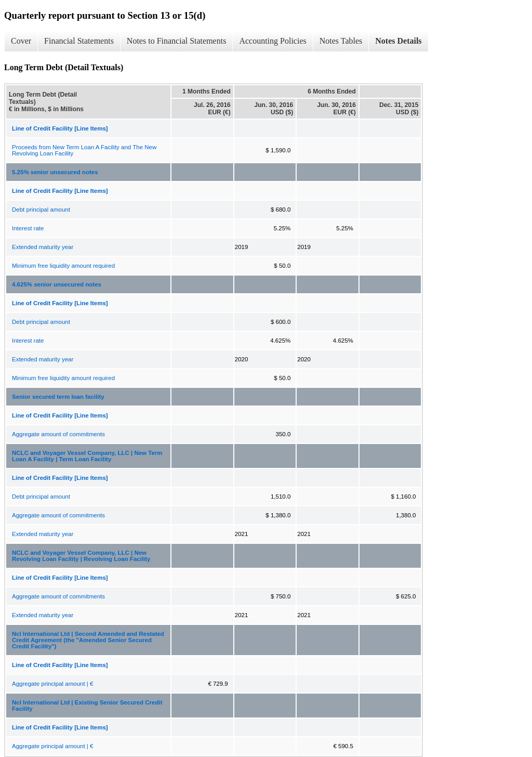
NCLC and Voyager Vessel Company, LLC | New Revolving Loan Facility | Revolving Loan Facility (81, 556)
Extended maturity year (43, 247)
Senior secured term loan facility (58, 397)
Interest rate (28, 228)
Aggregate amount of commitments (58, 434)
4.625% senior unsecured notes (57, 284)
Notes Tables (341, 41)
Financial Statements (79, 41)
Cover (21, 41)
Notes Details (398, 41)
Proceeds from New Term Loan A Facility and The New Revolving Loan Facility (84, 150)
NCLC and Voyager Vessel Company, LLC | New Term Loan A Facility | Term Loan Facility (87, 456)
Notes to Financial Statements (177, 41)
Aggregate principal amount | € (52, 684)
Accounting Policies (272, 41)
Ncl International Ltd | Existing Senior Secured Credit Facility (87, 706)
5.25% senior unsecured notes (55, 172)
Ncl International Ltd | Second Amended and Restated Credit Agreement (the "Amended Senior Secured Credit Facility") (88, 640)
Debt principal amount (41, 210)
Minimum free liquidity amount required (63, 266)
